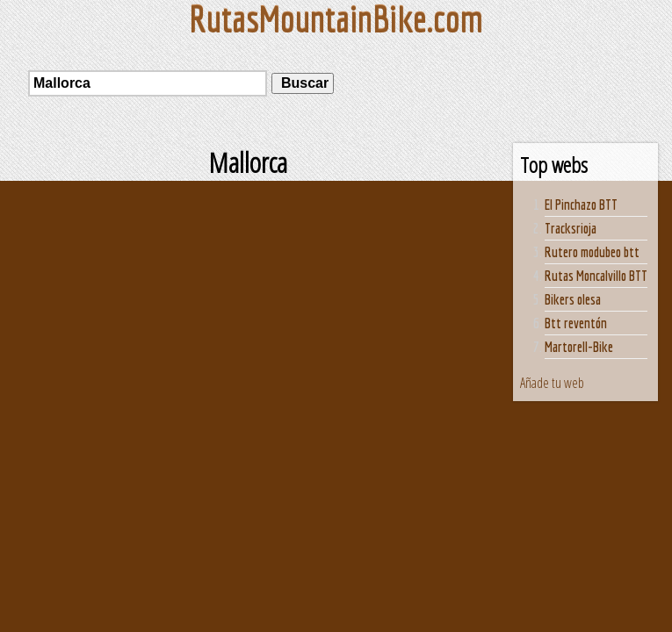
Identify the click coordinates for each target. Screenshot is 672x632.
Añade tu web (552, 383)
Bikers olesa (573, 299)
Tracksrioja (571, 228)
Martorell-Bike (579, 347)
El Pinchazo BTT (581, 205)
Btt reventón (576, 323)
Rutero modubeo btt (592, 252)
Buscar (303, 83)
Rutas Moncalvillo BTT (596, 276)
